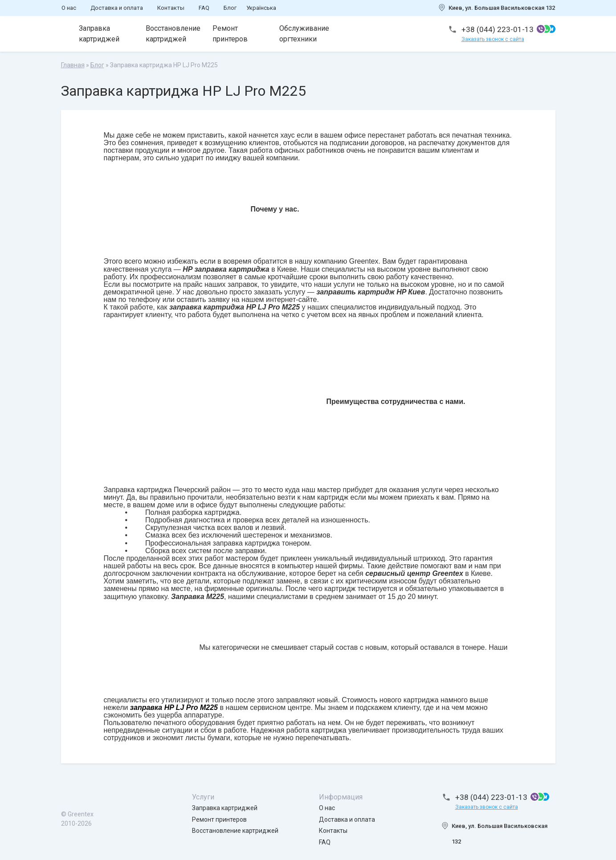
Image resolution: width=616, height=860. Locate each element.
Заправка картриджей (99, 34)
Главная (73, 65)
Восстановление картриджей (173, 34)
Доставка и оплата (117, 8)
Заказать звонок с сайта (493, 39)
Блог (230, 8)
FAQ (204, 8)
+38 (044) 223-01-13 (498, 29)
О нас (69, 8)
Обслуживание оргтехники (304, 34)
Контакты (171, 8)
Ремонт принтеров (230, 34)
